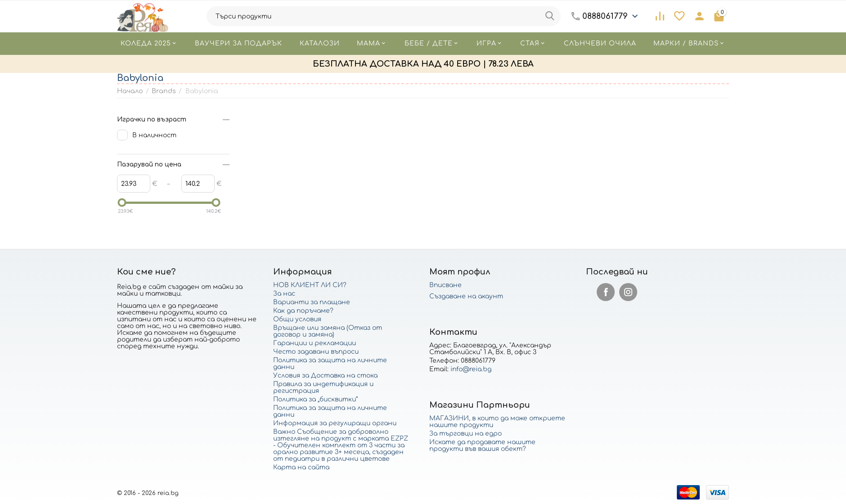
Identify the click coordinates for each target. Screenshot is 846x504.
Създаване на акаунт (466, 296)
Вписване (445, 285)
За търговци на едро (466, 434)
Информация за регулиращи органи (335, 423)
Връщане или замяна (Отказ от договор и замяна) (328, 331)
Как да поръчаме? (303, 311)
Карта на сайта (301, 467)
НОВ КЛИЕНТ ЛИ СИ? (310, 285)
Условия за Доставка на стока (325, 376)
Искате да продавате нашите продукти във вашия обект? (482, 445)
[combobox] (384, 16)
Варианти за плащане (312, 302)
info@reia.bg (471, 369)
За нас (284, 294)
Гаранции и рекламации (315, 343)
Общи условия (297, 319)
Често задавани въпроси (316, 352)
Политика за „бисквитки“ (315, 399)
